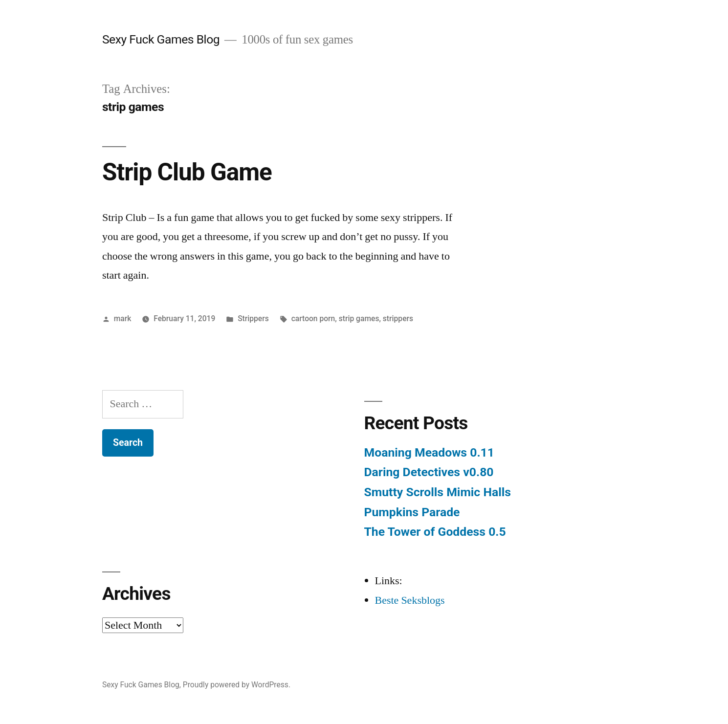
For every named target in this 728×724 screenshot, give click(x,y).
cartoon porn (313, 318)
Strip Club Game (187, 172)
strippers (398, 318)
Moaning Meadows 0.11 (429, 452)
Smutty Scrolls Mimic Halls (438, 492)
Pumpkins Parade (412, 512)
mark (123, 318)
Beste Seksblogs (410, 600)
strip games (359, 318)
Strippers (253, 318)
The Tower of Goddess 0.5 (435, 532)
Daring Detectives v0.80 (429, 472)
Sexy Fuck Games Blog (161, 39)
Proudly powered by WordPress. (237, 685)
